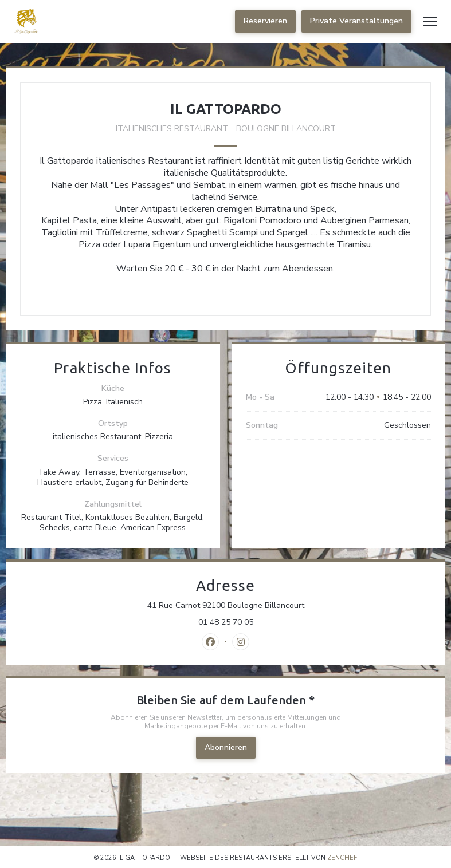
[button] (430, 22)
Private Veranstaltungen (356, 21)
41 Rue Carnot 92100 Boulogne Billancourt (276, 606)
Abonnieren (226, 747)
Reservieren (265, 21)
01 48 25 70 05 (226, 622)
